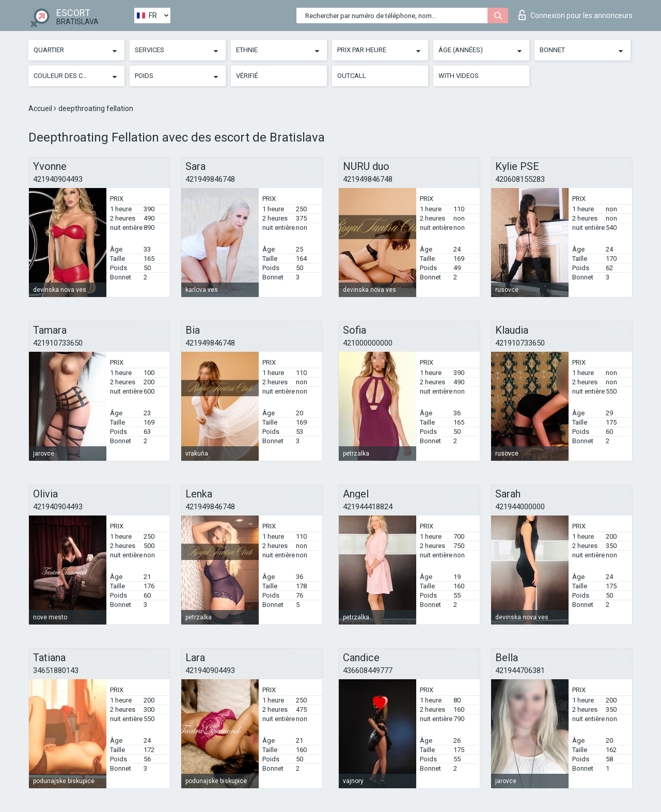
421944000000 (520, 507)
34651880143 (56, 670)
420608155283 (520, 179)
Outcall (352, 76)
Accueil (41, 108)
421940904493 (58, 179)
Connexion (576, 15)
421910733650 (58, 343)
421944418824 (368, 507)
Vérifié (247, 76)
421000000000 (368, 343)
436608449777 (368, 670)
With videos (459, 76)
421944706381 (520, 670)
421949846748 (210, 179)
